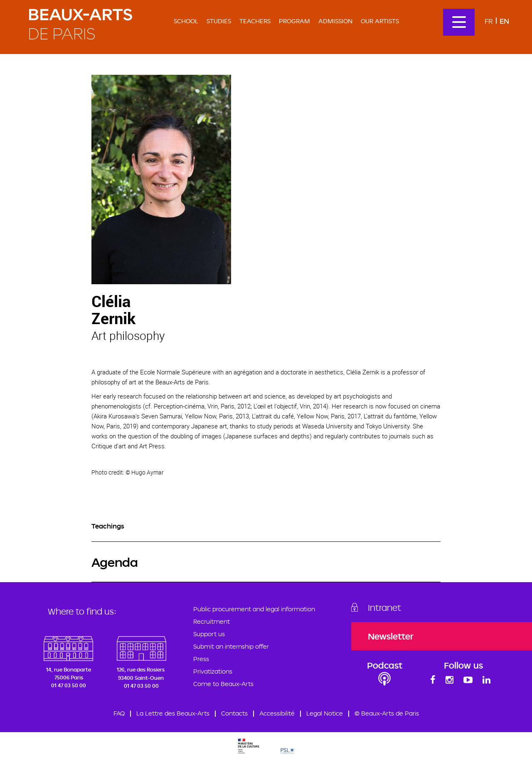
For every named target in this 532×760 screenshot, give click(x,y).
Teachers (255, 21)
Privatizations (213, 671)
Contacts (234, 713)
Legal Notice (325, 713)
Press (201, 659)
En (504, 21)
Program (294, 21)
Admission (335, 21)
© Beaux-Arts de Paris (387, 713)
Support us (209, 634)
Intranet (384, 608)
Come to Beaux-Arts (223, 684)
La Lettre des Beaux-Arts (173, 713)
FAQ (119, 713)
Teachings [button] (108, 526)
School (186, 21)
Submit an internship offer (231, 646)
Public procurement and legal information (254, 609)
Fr (489, 21)
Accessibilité (277, 713)
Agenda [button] (115, 562)
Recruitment (212, 621)
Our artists (380, 21)
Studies (219, 21)
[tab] (266, 526)
